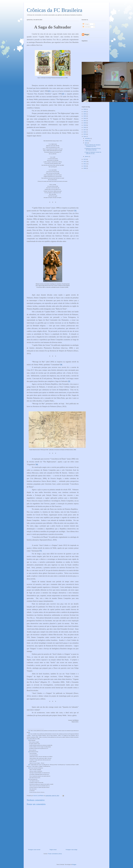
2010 (85, 166)
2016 (85, 132)
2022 (85, 118)
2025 (85, 112)
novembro (88, 138)
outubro (87, 141)
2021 (85, 121)
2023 (85, 116)
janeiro (87, 156)
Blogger (74, 864)
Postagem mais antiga (71, 850)
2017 (85, 130)
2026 (85, 109)
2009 (85, 168)
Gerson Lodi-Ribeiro (100, 72)
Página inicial (53, 850)
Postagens (86, 24)
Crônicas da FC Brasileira (55, 10)
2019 (85, 125)
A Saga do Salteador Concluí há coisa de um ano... (93, 153)
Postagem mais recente (34, 850)
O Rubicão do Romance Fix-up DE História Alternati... (92, 149)
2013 (85, 159)
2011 (85, 164)
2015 (85, 134)
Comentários (87, 27)
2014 (85, 136)
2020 (85, 123)
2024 (85, 114)
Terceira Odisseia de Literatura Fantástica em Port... (92, 146)
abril (86, 143)
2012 (85, 162)
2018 (85, 127)
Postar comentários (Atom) (55, 854)
